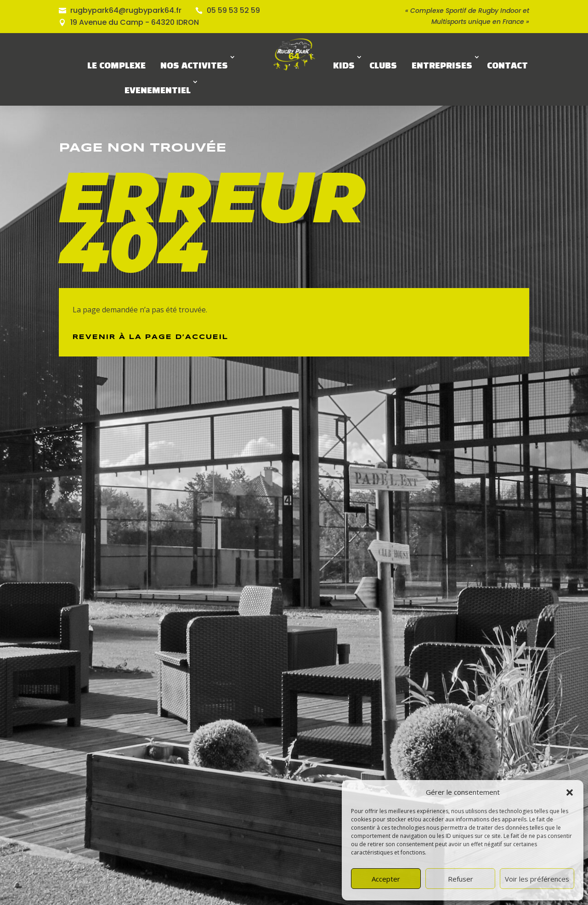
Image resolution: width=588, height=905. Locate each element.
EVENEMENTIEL (158, 91)
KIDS (344, 66)
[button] (570, 792)
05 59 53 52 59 (233, 10)
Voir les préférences (537, 879)
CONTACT (507, 66)
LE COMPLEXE (116, 66)
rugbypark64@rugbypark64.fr (126, 10)
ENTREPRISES (442, 66)
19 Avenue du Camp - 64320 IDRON (135, 22)
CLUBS (383, 66)
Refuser (461, 879)
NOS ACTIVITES (194, 66)
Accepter (386, 879)
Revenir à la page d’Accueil (150, 337)
